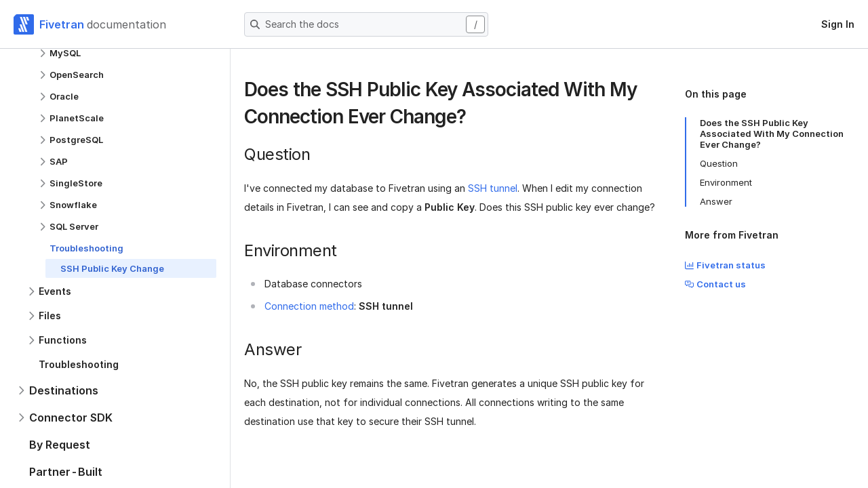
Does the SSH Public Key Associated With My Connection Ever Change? (772, 134)
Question (719, 163)
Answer (716, 201)
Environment (726, 182)
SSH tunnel (493, 188)
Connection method (309, 306)
